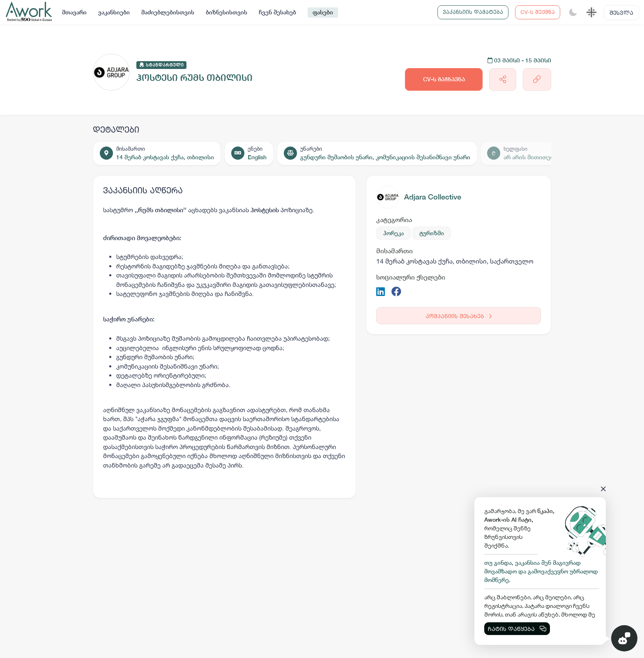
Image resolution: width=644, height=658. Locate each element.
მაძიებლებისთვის (168, 12)
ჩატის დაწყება (517, 629)
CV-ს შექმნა (538, 12)
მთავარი (74, 12)
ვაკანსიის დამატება (473, 12)
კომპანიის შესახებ (459, 316)
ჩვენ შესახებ (277, 12)
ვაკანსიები (114, 12)
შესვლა (621, 13)
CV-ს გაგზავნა (444, 79)
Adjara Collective (433, 197)
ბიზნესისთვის (227, 12)
